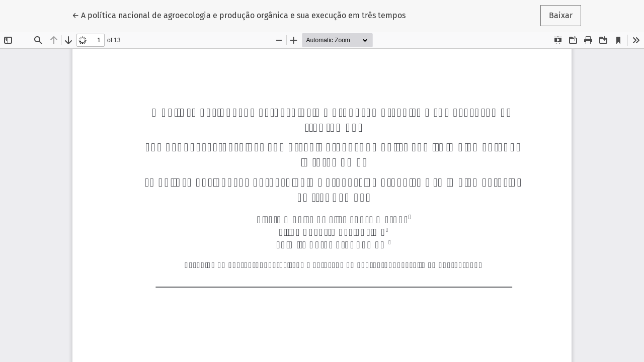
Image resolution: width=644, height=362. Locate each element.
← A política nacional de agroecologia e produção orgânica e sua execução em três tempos (239, 15)
